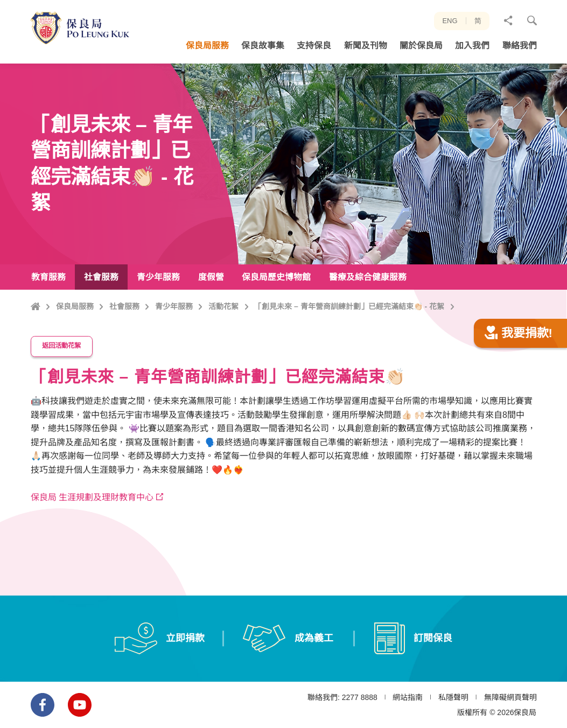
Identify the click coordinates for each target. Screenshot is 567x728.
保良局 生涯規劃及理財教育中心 (92, 520)
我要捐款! (519, 356)
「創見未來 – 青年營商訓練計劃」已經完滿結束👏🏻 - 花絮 (349, 306)
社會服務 (124, 306)
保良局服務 (75, 306)
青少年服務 (174, 306)
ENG (450, 21)
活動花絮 (223, 306)
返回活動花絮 (61, 369)
